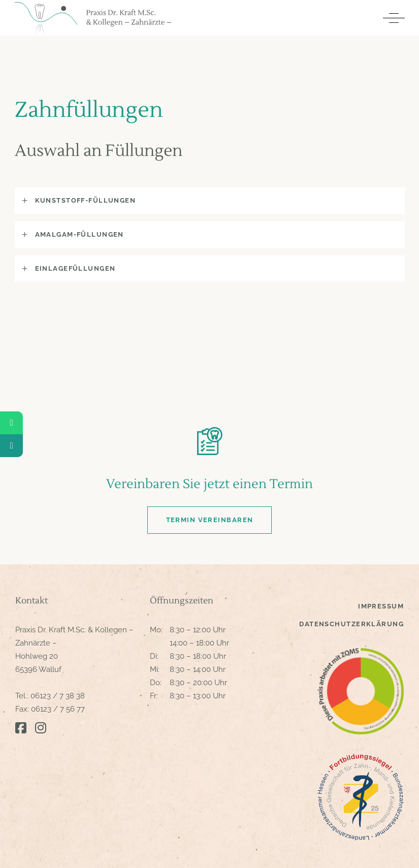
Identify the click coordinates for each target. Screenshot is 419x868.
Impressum (381, 606)
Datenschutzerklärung (351, 624)
